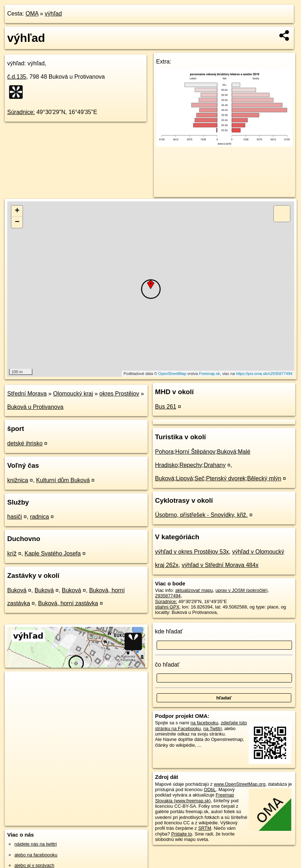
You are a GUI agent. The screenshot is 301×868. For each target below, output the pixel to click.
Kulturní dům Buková (63, 480)
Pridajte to (182, 834)
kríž (12, 553)
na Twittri (212, 729)
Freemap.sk (209, 374)
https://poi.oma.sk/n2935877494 (264, 374)
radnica (39, 517)
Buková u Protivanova (35, 407)
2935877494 (168, 596)
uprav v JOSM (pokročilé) (241, 590)
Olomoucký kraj (73, 394)
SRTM (205, 828)
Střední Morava (27, 394)
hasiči (15, 517)
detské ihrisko (25, 443)
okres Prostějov (119, 394)
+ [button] (17, 211)
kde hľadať (169, 631)
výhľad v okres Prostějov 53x (192, 552)
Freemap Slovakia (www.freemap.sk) (195, 798)
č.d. (17, 77)
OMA (32, 14)
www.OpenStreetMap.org (239, 784)
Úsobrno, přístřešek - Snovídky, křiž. (202, 515)
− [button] (17, 222)
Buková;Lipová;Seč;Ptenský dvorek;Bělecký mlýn (218, 478)
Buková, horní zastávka (68, 603)
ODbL (210, 790)
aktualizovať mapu (194, 590)
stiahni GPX (167, 607)
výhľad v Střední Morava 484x (220, 565)
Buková (17, 590)
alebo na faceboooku (36, 855)
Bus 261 (166, 407)
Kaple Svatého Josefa (53, 553)
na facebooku (204, 723)
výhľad (53, 14)
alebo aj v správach (34, 865)
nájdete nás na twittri (36, 844)
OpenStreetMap (172, 374)
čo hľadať (167, 665)
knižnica (18, 480)
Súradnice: (21, 112)
